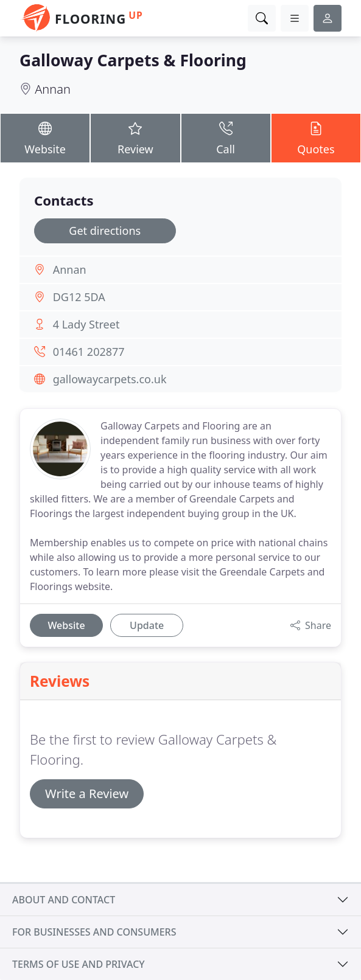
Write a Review (87, 794)
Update (147, 625)
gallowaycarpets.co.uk (110, 379)
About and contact (64, 900)
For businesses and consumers (94, 932)
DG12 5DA (79, 297)
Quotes (316, 137)
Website (45, 137)
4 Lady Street (86, 324)
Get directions (105, 231)
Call (226, 137)
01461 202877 (89, 352)
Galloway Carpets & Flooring (133, 60)
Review (135, 137)
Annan (53, 89)
